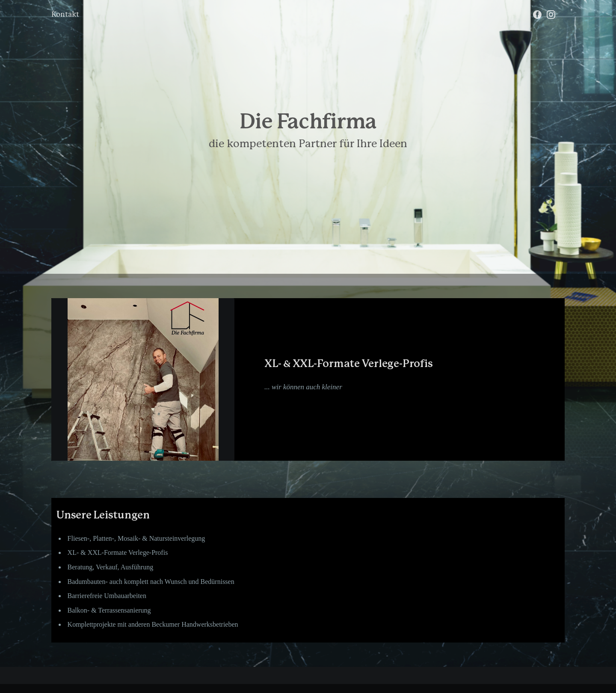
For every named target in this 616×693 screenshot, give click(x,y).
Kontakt (65, 15)
